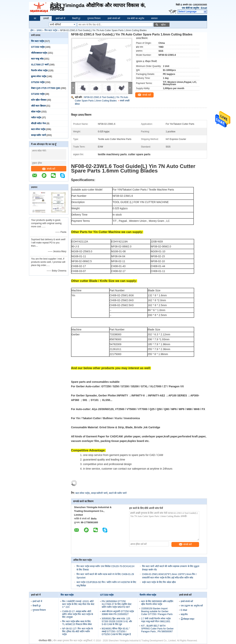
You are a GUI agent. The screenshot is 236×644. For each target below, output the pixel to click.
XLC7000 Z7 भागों (40, 65)
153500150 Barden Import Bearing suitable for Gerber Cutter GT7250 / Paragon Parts (157, 611)
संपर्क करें (49, 169)
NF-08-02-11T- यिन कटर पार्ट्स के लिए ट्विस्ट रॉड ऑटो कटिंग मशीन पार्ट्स (77, 631)
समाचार (154, 18)
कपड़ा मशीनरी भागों (99, 493)
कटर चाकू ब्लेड (37, 59)
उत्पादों (46, 18)
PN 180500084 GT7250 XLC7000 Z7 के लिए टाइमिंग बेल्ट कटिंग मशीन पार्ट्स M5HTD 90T (117, 604)
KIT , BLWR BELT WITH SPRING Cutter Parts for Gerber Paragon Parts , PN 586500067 (157, 629)
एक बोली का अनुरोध (190, 8)
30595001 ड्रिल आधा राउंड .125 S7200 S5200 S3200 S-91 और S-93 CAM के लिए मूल (117, 621)
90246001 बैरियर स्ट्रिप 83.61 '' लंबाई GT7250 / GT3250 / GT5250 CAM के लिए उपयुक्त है (116, 631)
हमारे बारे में (60, 18)
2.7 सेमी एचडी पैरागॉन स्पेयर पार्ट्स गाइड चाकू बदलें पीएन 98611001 (156, 620)
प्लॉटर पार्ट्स (36, 118)
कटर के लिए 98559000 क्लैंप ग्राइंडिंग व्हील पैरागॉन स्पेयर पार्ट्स (157, 603)
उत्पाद (39, 30)
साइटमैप (184, 614)
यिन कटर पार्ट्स (51, 30)
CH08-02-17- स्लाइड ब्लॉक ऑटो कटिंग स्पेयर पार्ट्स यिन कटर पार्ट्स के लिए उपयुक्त (78, 614)
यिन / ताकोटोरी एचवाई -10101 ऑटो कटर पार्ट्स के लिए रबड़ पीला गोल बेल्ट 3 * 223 (78, 604)
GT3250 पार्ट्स (38, 94)
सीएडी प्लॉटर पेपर (39, 123)
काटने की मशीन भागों (118, 493)
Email (204, 8)
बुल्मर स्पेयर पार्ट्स (39, 76)
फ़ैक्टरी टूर (76, 18)
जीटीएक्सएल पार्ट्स (39, 53)
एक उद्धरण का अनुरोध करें (192, 606)
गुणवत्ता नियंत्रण (94, 18)
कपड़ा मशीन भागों (38, 135)
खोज (163, 25)
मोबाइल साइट (188, 619)
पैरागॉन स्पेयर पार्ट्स (39, 71)
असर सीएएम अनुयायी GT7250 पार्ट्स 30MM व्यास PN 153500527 (118, 613)
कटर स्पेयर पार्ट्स (38, 129)
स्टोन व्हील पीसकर (39, 100)
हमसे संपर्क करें (114, 18)
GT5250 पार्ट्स (38, 82)
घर (35, 18)
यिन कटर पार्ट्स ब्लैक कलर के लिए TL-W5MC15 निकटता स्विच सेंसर (77, 623)
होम (32, 30)
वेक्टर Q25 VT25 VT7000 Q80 (46, 88)
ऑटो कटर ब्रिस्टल (38, 106)
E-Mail (184, 610)
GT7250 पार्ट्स (38, 47)
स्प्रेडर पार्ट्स (36, 112)
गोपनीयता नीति (45, 641)
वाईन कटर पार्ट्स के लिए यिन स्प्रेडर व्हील (159, 582)
